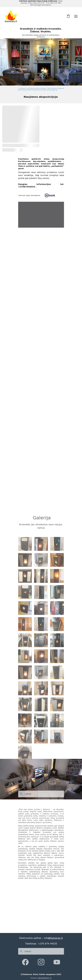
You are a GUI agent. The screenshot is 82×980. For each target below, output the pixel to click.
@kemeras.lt (56, 938)
